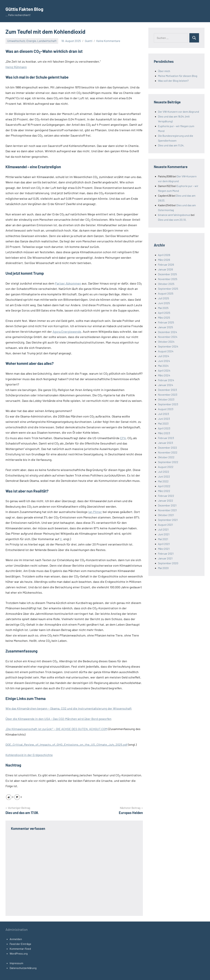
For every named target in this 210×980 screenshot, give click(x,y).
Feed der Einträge (20, 944)
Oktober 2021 (166, 515)
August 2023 (166, 409)
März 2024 (164, 375)
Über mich (164, 71)
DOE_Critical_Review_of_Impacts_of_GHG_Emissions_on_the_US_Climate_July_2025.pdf (67, 745)
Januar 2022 (166, 500)
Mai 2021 (163, 539)
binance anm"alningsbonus (174, 215)
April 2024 (164, 370)
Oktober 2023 (166, 399)
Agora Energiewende (67, 331)
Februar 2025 (166, 322)
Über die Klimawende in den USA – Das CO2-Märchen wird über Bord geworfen (58, 719)
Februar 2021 (166, 553)
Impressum (16, 963)
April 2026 (164, 255)
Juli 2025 (163, 298)
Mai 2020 (163, 568)
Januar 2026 (165, 269)
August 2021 (165, 525)
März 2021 (164, 549)
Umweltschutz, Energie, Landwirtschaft (32, 41)
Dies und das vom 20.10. (172, 220)
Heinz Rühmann (16, 67)
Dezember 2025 (167, 274)
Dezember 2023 (167, 390)
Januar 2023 (165, 443)
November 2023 (168, 395)
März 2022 (164, 491)
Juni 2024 (164, 361)
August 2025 (166, 293)
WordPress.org (19, 953)
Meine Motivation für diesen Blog (178, 76)
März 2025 (164, 317)
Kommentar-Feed (20, 949)
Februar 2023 (166, 438)
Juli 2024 (164, 356)
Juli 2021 (163, 529)
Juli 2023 (163, 414)
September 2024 (168, 346)
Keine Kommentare (108, 41)
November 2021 (167, 510)
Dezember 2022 (168, 448)
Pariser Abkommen (68, 283)
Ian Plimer (95, 512)
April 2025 (164, 313)
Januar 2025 (165, 327)
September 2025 (168, 289)
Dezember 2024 (168, 332)
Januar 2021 (165, 558)
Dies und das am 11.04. (171, 145)
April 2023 (164, 428)
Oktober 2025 (166, 284)
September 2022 (168, 462)
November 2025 (168, 279)
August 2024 (166, 351)
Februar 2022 (166, 496)
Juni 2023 (164, 419)
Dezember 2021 (167, 505)
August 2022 (166, 467)
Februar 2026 (166, 264)
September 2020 (168, 563)
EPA (123, 438)
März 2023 (164, 433)
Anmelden (16, 939)
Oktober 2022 (166, 457)
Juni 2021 (164, 534)
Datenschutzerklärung (23, 968)
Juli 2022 (164, 472)
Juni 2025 (164, 303)
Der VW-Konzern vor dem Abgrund (178, 112)
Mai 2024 (163, 366)
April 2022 (164, 486)
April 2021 (164, 544)
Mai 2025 (163, 308)
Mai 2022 (163, 481)
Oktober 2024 (166, 342)
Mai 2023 (163, 423)
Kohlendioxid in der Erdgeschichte (29, 755)
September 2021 (168, 520)
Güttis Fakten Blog (28, 9)
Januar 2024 (166, 385)
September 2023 (168, 404)
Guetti (89, 41)
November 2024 (168, 337)
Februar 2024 (166, 380)
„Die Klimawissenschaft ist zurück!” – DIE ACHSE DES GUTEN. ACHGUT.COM (56, 729)
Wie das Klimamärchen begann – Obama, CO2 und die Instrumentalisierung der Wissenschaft (69, 708)
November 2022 (168, 452)
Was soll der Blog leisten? (173, 81)
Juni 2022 (164, 476)
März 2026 (164, 260)
